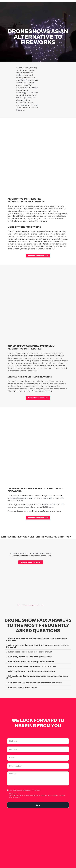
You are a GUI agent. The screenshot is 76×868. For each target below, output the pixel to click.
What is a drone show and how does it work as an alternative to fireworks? (37, 635)
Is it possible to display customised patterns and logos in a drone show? (37, 673)
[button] (38, 635)
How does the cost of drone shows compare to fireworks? (35, 679)
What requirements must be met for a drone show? (32, 667)
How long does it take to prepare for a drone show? (32, 662)
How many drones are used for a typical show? (30, 653)
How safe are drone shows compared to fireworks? (32, 657)
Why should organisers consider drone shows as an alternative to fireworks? (38, 642)
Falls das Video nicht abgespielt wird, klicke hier (31, 601)
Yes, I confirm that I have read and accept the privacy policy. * (25, 786)
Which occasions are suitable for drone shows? (30, 648)
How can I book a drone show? (22, 683)
